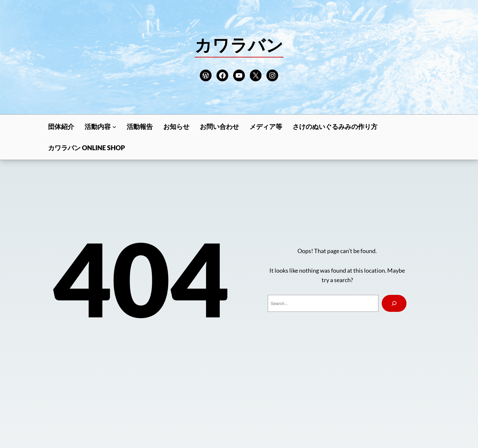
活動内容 (98, 126)
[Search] (394, 303)
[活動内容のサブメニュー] (114, 126)
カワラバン (239, 45)
